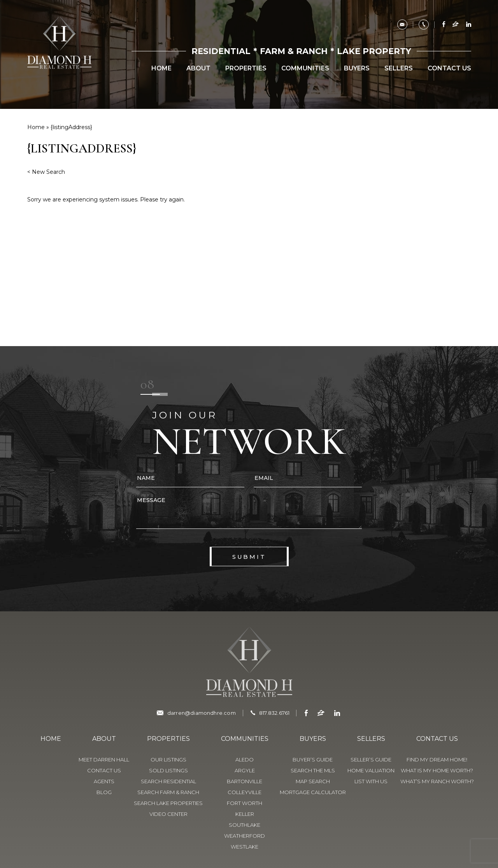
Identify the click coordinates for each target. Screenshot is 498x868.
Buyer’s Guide (313, 759)
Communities (305, 68)
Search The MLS (313, 770)
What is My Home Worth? (437, 770)
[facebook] (444, 25)
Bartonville (245, 781)
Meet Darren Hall (104, 759)
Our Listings (168, 759)
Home (161, 68)
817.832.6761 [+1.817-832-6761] (274, 713)
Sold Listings (168, 770)
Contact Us (449, 68)
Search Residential (168, 781)
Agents (104, 781)
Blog (104, 792)
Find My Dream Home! (437, 759)
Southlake (245, 825)
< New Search (46, 172)
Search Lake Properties (168, 803)
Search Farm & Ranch (168, 792)
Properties (246, 68)
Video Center (168, 814)
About (198, 68)
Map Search (313, 781)
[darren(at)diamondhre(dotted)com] (402, 24)
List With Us (371, 781)
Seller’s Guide (371, 759)
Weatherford (245, 836)
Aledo (245, 759)
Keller (245, 814)
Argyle (245, 770)
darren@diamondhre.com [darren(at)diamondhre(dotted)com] (202, 713)
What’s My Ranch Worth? (437, 781)
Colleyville (245, 792)
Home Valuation (371, 770)
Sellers (399, 68)
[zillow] (456, 25)
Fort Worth (245, 803)
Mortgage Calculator (313, 792)
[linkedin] (467, 25)
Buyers (357, 68)
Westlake (245, 847)
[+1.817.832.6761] (424, 24)
